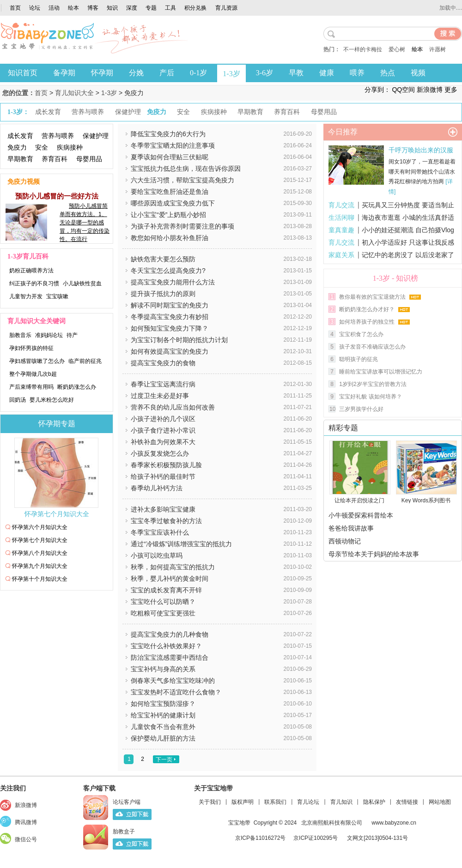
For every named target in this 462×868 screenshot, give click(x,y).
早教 (296, 73)
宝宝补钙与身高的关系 (163, 669)
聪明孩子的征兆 (359, 359)
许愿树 (438, 49)
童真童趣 (341, 230)
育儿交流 (341, 205)
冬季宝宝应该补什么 (160, 532)
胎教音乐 (20, 335)
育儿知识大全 (74, 93)
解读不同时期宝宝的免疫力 (170, 305)
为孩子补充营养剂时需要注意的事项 (182, 226)
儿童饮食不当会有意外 (163, 727)
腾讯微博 (26, 822)
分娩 (136, 73)
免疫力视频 (24, 182)
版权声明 (243, 802)
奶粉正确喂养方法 (31, 271)
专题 (151, 8)
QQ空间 (403, 90)
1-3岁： (18, 112)
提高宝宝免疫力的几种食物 (170, 634)
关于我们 (210, 802)
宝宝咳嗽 (57, 296)
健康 (327, 73)
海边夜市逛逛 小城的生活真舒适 (408, 217)
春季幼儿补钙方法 (157, 488)
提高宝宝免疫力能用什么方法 (173, 282)
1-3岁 (231, 74)
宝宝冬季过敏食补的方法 (166, 521)
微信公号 (26, 839)
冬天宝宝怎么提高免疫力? (168, 271)
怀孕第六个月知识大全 (40, 527)
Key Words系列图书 (426, 500)
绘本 (73, 8)
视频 (418, 73)
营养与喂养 (58, 136)
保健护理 (96, 136)
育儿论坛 (308, 802)
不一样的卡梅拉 (363, 49)
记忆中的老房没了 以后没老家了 (408, 255)
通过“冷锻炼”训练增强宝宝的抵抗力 (181, 544)
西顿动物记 (345, 541)
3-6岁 (264, 73)
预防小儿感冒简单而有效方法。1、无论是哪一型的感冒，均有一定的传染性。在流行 (85, 223)
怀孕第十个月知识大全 (40, 579)
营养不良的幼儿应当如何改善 (173, 407)
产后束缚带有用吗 (31, 387)
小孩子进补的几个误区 (163, 419)
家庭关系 (341, 255)
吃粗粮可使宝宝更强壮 (163, 613)
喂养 (357, 73)
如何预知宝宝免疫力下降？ (170, 328)
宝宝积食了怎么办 (361, 334)
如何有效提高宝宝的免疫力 (170, 351)
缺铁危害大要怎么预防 (163, 259)
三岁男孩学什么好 (361, 409)
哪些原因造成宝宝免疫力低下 (173, 203)
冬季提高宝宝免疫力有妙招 (170, 317)
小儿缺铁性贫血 (82, 283)
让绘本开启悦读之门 (359, 500)
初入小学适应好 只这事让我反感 (408, 242)
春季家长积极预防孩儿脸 (166, 465)
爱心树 (397, 49)
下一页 (164, 759)
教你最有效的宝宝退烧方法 (372, 297)
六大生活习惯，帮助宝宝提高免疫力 (182, 180)
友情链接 (407, 802)
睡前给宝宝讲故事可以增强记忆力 (381, 372)
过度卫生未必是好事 (160, 396)
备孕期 (64, 73)
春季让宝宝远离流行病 (163, 384)
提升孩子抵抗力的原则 (163, 294)
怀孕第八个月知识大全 (40, 553)
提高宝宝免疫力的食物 (163, 363)
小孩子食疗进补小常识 (163, 430)
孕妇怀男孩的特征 (31, 348)
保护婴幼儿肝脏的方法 (163, 738)
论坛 (35, 8)
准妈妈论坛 (49, 335)
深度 (132, 8)
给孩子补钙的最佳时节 (163, 476)
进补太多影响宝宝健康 (163, 509)
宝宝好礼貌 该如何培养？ (370, 397)
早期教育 (20, 159)
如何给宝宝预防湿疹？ (163, 704)
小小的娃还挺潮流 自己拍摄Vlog (408, 230)
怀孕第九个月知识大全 (40, 566)
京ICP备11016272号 (260, 838)
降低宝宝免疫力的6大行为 (168, 134)
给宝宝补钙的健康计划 (163, 715)
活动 (54, 8)
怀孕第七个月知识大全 (57, 514)
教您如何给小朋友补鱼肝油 (170, 238)
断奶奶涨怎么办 (77, 387)
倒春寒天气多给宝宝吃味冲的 (173, 681)
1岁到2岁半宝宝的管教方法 (373, 384)
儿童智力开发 (26, 296)
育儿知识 (341, 802)
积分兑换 (195, 8)
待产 (72, 335)
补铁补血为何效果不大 (163, 442)
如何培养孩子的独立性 (367, 322)
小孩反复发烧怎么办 (160, 453)
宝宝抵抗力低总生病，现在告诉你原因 (186, 169)
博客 (93, 8)
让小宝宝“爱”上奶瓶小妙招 (168, 215)
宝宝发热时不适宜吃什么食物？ (176, 692)
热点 (388, 73)
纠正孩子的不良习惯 (34, 283)
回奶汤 (18, 400)
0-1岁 (198, 73)
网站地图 (440, 802)
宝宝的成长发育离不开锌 (166, 590)
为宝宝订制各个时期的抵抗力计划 (179, 340)
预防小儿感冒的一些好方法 (57, 196)
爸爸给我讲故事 (351, 528)
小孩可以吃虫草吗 (157, 555)
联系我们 (275, 802)
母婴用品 (89, 159)
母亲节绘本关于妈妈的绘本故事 (374, 554)
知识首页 (23, 73)
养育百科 (55, 159)
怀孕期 (102, 73)
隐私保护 (374, 802)
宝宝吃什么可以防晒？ (163, 602)
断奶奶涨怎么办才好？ (367, 309)
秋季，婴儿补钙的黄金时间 (170, 579)
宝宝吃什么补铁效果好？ (166, 646)
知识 (112, 8)
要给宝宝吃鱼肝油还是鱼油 (170, 192)
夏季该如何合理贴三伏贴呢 (170, 157)
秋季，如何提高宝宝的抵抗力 (173, 567)
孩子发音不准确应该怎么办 (372, 347)
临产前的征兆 (85, 361)
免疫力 (17, 147)
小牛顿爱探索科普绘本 (361, 515)
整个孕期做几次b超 (33, 374)
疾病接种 (70, 147)
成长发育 (20, 136)
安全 (42, 147)
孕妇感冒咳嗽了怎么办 (37, 361)
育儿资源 (226, 8)
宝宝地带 (239, 823)
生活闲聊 (341, 217)
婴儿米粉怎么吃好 (52, 400)
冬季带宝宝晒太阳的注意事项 (173, 145)
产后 (167, 73)
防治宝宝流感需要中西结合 (170, 657)
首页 (15, 8)
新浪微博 (430, 90)
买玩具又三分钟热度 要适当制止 (408, 205)
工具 (170, 8)
